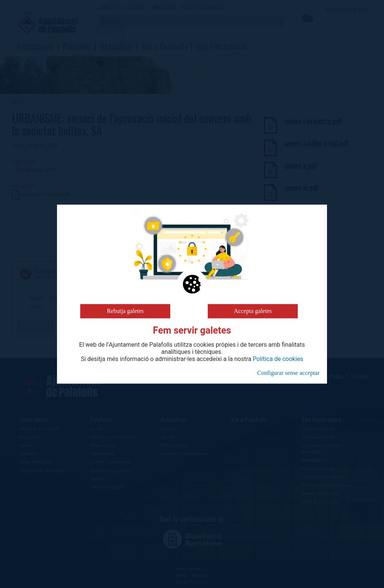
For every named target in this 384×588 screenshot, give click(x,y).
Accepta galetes (253, 311)
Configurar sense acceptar (288, 373)
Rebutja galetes (125, 311)
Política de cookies (278, 359)
